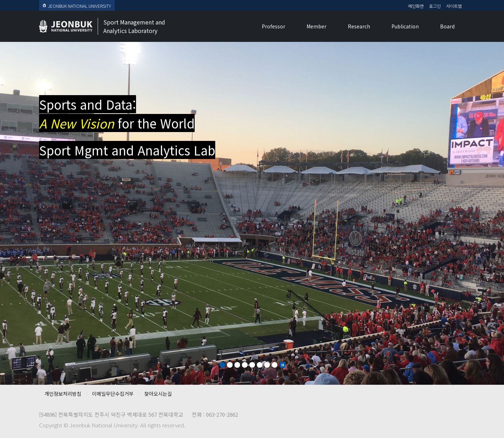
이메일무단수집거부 (113, 394)
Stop (283, 365)
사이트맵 (454, 6)
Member (316, 26)
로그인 (435, 6)
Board (447, 26)
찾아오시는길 (158, 394)
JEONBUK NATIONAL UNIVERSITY (77, 6)
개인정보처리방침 (63, 394)
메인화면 (416, 6)
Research (359, 26)
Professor (273, 26)
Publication (405, 26)
